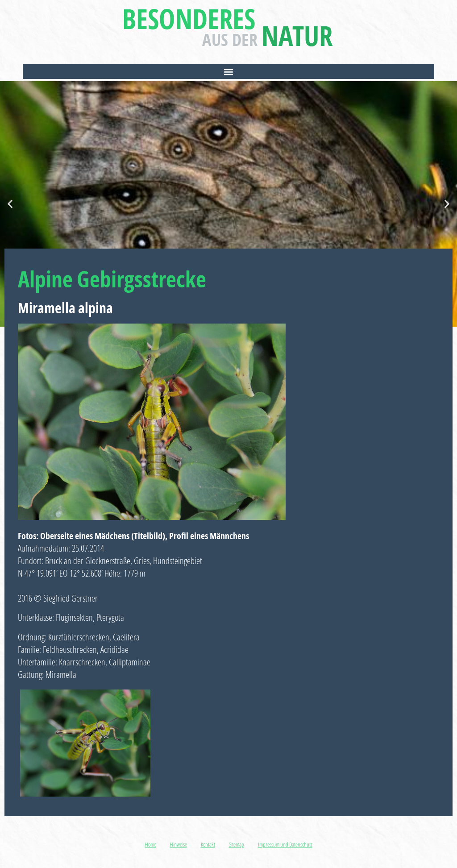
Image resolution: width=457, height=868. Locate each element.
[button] (228, 72)
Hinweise (179, 844)
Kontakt (208, 844)
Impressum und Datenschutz (285, 844)
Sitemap (237, 844)
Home (151, 844)
